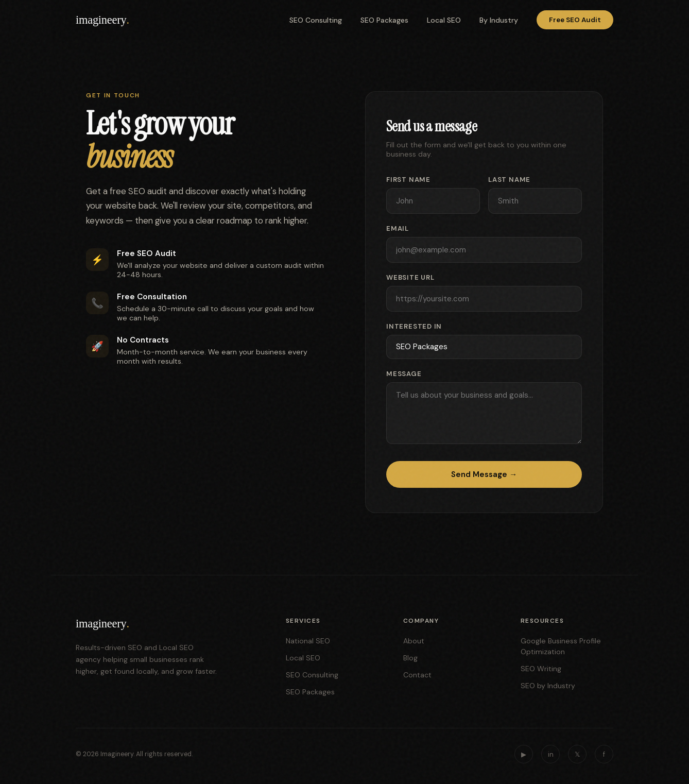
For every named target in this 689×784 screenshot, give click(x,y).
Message (404, 374)
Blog (410, 658)
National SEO (308, 641)
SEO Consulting (316, 20)
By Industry (499, 20)
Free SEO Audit (575, 20)
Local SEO (444, 20)
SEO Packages (384, 20)
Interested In (414, 326)
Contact (417, 675)
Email (398, 228)
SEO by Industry (548, 686)
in (551, 754)
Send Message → (484, 474)
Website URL (410, 277)
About (414, 641)
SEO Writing (541, 669)
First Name (408, 180)
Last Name (509, 180)
